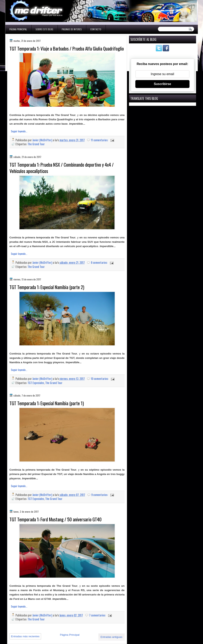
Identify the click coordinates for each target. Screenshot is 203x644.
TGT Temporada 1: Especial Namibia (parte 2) (47, 287)
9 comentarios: (100, 495)
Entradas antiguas (112, 637)
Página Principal (18, 29)
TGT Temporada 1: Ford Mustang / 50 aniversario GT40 (56, 519)
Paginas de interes (72, 29)
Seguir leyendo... (19, 131)
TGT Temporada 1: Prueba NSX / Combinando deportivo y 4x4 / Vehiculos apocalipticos (62, 168)
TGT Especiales (36, 383)
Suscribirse (162, 84)
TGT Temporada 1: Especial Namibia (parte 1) (47, 403)
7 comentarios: (98, 615)
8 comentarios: (100, 262)
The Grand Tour (36, 144)
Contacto (96, 29)
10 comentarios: (100, 379)
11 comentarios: (100, 140)
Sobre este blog (44, 29)
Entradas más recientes (25, 636)
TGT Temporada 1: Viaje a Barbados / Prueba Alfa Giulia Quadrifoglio (67, 49)
